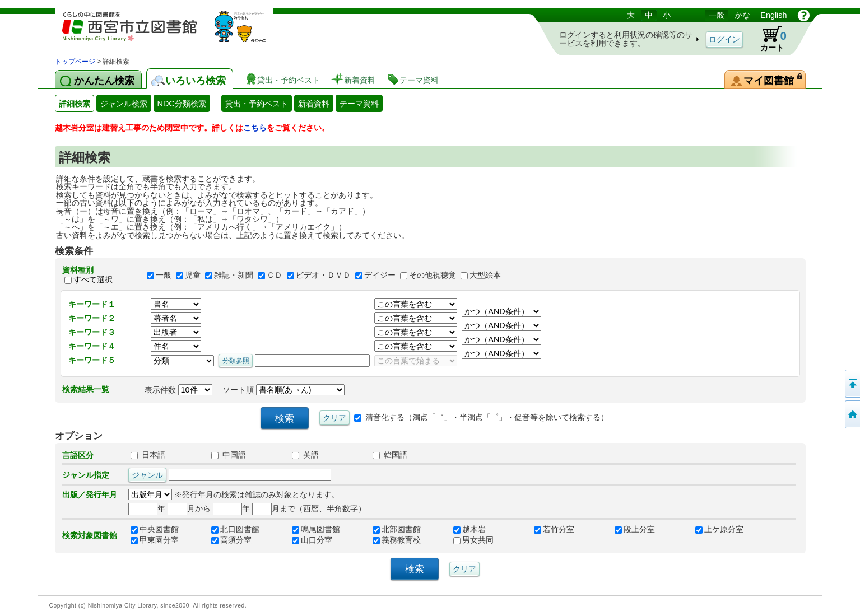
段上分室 (635, 529)
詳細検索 (75, 104)
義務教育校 (397, 540)
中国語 (229, 455)
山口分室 (312, 540)
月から (189, 508)
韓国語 (390, 455)
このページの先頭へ (852, 384)
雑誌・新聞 (234, 275)
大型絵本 (485, 275)
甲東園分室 (155, 540)
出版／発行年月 (90, 494)
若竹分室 (554, 529)
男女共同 (473, 540)
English (773, 15)
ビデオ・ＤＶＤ (323, 275)
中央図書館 (155, 529)
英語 (305, 455)
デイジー (380, 275)
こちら (255, 128)
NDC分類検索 (182, 104)
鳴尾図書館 (316, 529)
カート (768, 39)
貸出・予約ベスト (257, 104)
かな (742, 15)
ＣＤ (275, 275)
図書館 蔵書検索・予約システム (173, 32)
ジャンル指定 (86, 475)
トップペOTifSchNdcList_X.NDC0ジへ (852, 414)
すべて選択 (93, 280)
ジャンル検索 (124, 104)
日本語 (148, 455)
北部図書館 (397, 529)
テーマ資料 (359, 104)
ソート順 (283, 390)
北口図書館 (235, 529)
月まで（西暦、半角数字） (309, 508)
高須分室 (231, 540)
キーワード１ (92, 304)
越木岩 (469, 529)
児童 (193, 275)
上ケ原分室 (719, 529)
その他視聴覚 (433, 275)
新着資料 (314, 104)
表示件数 (178, 390)
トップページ (75, 62)
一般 (717, 15)
